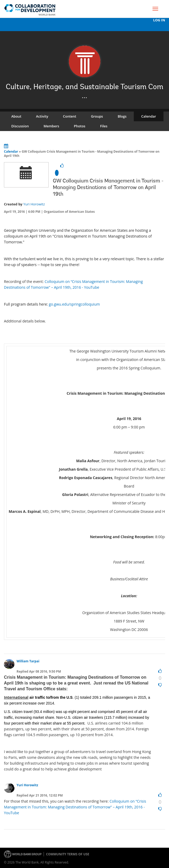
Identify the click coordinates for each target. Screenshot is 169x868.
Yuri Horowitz (34, 204)
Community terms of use (68, 854)
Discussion (20, 126)
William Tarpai (28, 661)
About (16, 116)
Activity (42, 116)
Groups (97, 116)
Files (104, 126)
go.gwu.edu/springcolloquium (74, 304)
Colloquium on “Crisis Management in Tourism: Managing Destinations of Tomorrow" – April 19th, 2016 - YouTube (75, 807)
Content (70, 116)
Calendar (148, 116)
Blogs (122, 116)
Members (51, 126)
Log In (159, 20)
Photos (80, 126)
